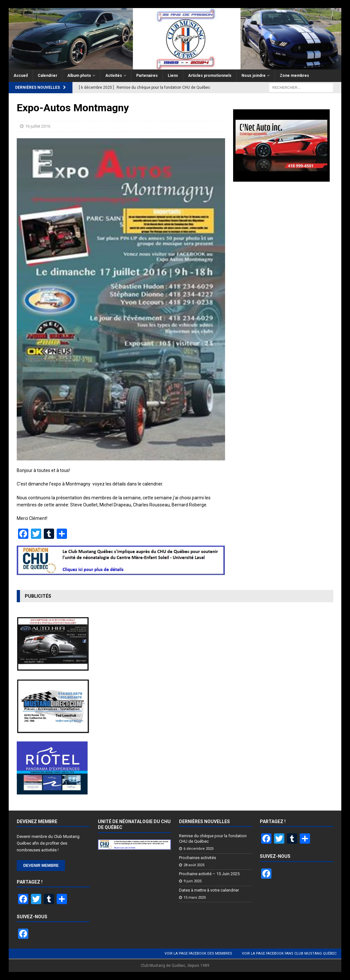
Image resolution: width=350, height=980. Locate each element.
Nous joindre (254, 76)
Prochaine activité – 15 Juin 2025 (209, 874)
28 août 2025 (194, 865)
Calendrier (47, 76)
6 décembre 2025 (199, 849)
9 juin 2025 (193, 881)
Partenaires (147, 76)
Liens (173, 76)
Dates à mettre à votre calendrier (209, 890)
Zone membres (294, 76)
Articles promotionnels (210, 76)
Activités (114, 76)
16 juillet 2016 (38, 126)
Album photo (79, 76)
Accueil (21, 76)
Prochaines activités (198, 858)
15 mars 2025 (195, 898)
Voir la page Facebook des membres (198, 953)
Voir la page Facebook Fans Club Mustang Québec (289, 953)
